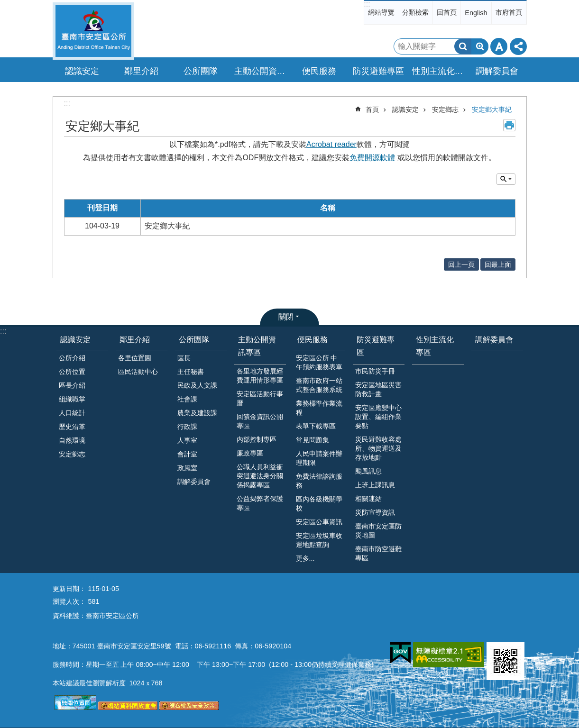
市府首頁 (509, 12)
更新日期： (69, 589)
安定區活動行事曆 (260, 398)
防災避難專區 (376, 346)
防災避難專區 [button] (378, 71)
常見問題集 (312, 440)
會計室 (187, 454)
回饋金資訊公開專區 (260, 421)
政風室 (187, 468)
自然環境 (72, 440)
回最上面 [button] (498, 264)
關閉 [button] (286, 317)
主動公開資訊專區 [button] (261, 71)
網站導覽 (381, 12)
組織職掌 (72, 399)
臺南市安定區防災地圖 (378, 531)
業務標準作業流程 (319, 408)
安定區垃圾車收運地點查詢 (319, 540)
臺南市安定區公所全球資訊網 (93, 31)
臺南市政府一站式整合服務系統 (319, 385)
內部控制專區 (257, 439)
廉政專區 (250, 453)
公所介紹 (72, 358)
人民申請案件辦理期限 (319, 458)
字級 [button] (499, 46)
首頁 (372, 109)
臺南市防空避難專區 (378, 553)
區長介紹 (72, 385)
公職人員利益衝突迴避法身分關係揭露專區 (260, 476)
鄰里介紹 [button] (141, 71)
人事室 (187, 440)
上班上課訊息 (375, 485)
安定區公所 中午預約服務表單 (319, 362)
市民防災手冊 (375, 371)
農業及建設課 (197, 413)
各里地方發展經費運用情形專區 (260, 376)
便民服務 (312, 340)
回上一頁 (461, 264)
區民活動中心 (138, 372)
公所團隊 (194, 340)
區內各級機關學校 (319, 504)
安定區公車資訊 (319, 522)
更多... (305, 558)
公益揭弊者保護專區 (260, 503)
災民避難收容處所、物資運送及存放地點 (378, 448)
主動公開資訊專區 (257, 346)
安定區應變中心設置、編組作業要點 (378, 417)
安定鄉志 (445, 109)
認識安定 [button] (82, 71)
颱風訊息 (368, 471)
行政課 (187, 427)
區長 (184, 358)
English (476, 13)
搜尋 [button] (463, 46)
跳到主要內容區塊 (5, 5)
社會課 (187, 399)
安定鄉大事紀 (492, 109)
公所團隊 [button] (201, 71)
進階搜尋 (480, 46)
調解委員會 (497, 71)
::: (367, 4)
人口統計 (72, 413)
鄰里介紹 (135, 340)
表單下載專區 (316, 426)
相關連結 (368, 499)
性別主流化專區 (439, 71)
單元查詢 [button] (506, 179)
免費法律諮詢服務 (319, 481)
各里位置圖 (135, 358)
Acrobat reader (331, 144)
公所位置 (72, 372)
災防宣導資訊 (375, 512)
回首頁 (447, 12)
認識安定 (405, 109)
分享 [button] (518, 46)
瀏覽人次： (69, 601)
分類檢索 (415, 12)
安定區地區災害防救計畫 (378, 389)
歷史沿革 (72, 427)
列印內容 (509, 125)
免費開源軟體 (372, 158)
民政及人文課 (197, 385)
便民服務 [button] (319, 71)
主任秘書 (191, 372)
